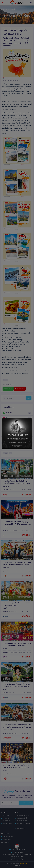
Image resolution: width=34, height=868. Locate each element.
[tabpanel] (17, 433)
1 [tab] (17, 447)
